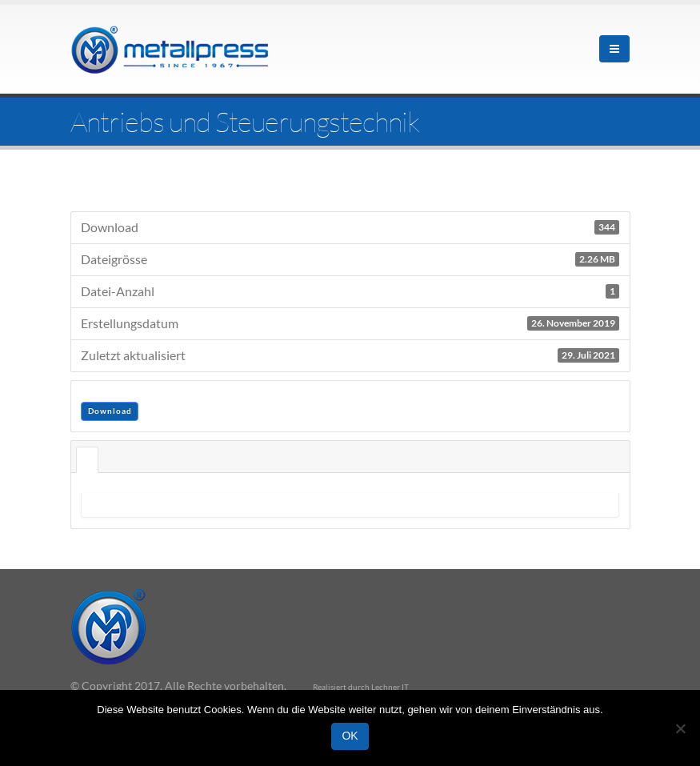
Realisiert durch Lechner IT (361, 687)
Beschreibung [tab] (87, 460)
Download (110, 411)
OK (350, 736)
